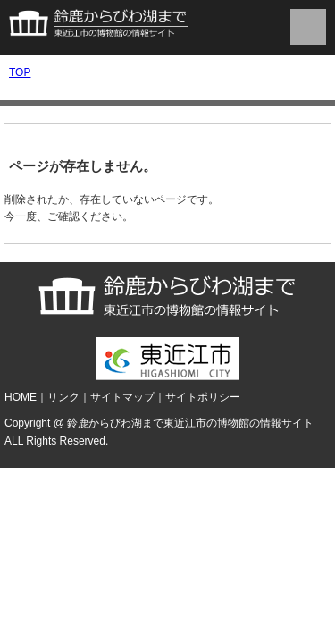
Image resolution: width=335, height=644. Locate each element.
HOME (21, 397)
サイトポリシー (203, 397)
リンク (63, 397)
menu (308, 27)
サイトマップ (122, 397)
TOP (20, 72)
